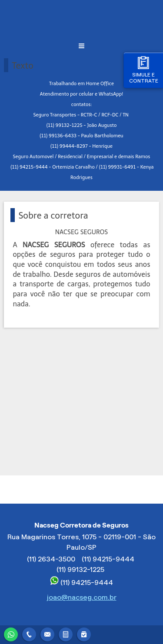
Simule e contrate (143, 70)
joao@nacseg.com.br (82, 597)
